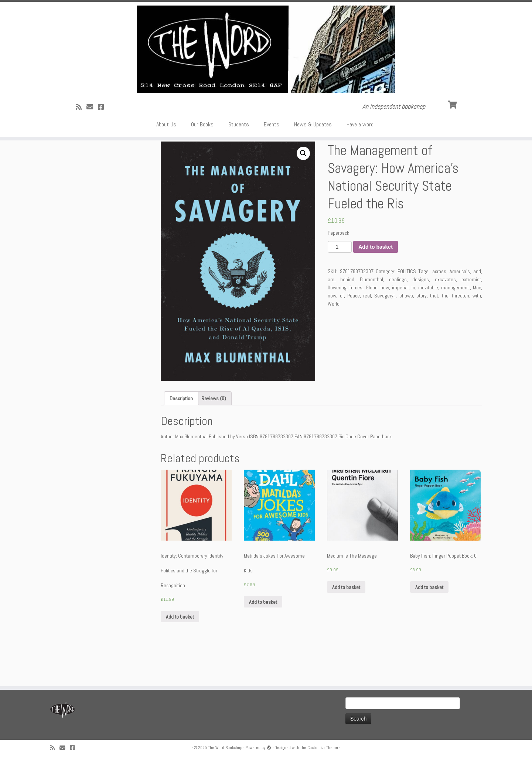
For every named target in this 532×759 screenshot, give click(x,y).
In (413, 323)
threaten (461, 331)
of (342, 331)
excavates (445, 315)
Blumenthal (371, 315)
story (422, 331)
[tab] (181, 434)
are (331, 315)
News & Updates (313, 140)
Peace (354, 331)
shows (406, 331)
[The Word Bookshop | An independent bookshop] (266, 57)
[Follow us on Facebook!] (103, 123)
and (477, 307)
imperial (400, 323)
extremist (471, 315)
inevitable (428, 323)
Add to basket (376, 283)
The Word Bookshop (225, 748)
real (367, 331)
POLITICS (76, 170)
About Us (166, 140)
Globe (372, 323)
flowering (337, 323)
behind (347, 315)
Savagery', (385, 331)
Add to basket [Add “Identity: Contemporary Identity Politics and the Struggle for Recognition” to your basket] (180, 652)
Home (56, 170)
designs (421, 315)
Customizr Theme (323, 748)
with (477, 331)
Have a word (360, 140)
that (434, 331)
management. (456, 323)
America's (460, 307)
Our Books (202, 140)
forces (356, 323)
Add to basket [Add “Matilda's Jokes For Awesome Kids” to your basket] (263, 637)
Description (181, 434)
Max (477, 323)
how (385, 323)
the (445, 331)
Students (239, 140)
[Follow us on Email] (92, 123)
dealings (398, 315)
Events (272, 140)
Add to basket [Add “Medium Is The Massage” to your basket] (346, 623)
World (334, 340)
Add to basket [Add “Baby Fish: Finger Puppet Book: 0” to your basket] (429, 623)
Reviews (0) (214, 434)
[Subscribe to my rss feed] (81, 123)
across (439, 307)
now (332, 331)
